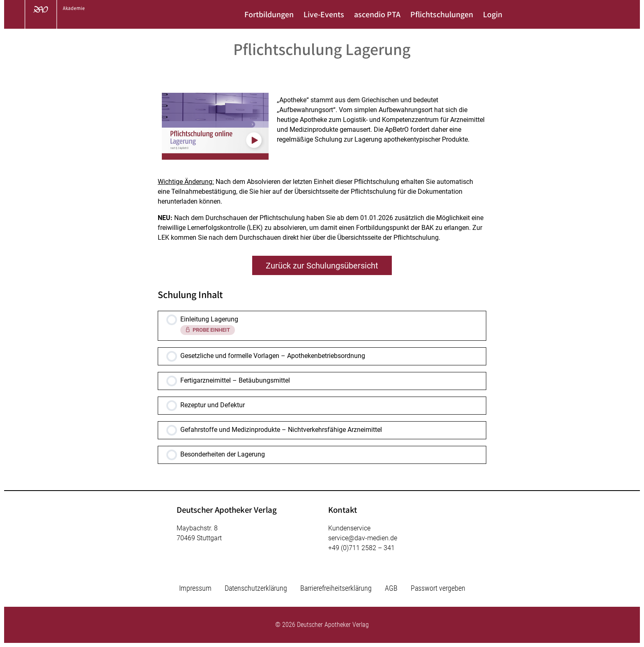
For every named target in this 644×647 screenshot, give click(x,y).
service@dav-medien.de (363, 538)
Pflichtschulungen (442, 14)
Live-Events (324, 14)
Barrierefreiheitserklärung (336, 588)
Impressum (195, 588)
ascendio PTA (377, 14)
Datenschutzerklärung (256, 588)
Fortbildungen (269, 14)
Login (493, 14)
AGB (391, 588)
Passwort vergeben (438, 588)
